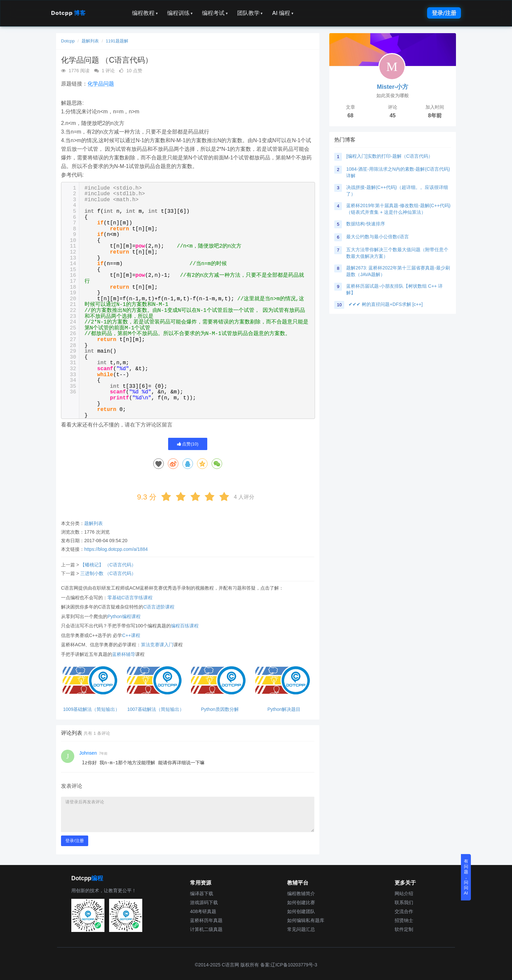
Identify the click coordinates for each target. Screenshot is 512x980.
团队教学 (250, 13)
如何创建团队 (301, 911)
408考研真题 (203, 911)
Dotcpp (68, 13)
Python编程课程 (124, 616)
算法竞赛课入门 (157, 645)
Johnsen (88, 753)
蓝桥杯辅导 (124, 654)
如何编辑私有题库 (306, 920)
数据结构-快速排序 (366, 224)
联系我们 (404, 902)
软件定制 (404, 929)
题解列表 (90, 41)
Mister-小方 (392, 87)
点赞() (188, 444)
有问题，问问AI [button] (466, 877)
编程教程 (145, 13)
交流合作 (404, 911)
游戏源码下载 (204, 902)
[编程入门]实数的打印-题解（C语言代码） (389, 156)
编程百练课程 (185, 626)
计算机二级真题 (206, 929)
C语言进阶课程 (159, 607)
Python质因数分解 (220, 709)
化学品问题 (101, 84)
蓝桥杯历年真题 (206, 920)
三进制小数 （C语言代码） (108, 573)
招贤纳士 (404, 920)
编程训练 (180, 13)
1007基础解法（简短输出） (156, 709)
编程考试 (215, 13)
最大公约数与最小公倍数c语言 (378, 237)
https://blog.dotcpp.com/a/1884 (116, 549)
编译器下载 (202, 894)
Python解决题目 (284, 709)
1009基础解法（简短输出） (91, 709)
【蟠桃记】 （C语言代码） (108, 565)
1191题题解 (117, 41)
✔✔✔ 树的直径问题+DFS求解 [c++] (385, 304)
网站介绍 (404, 894)
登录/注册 (444, 13)
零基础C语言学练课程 (130, 598)
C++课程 (131, 635)
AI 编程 (283, 13)
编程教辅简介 (301, 894)
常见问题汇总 (301, 929)
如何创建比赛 (301, 902)
